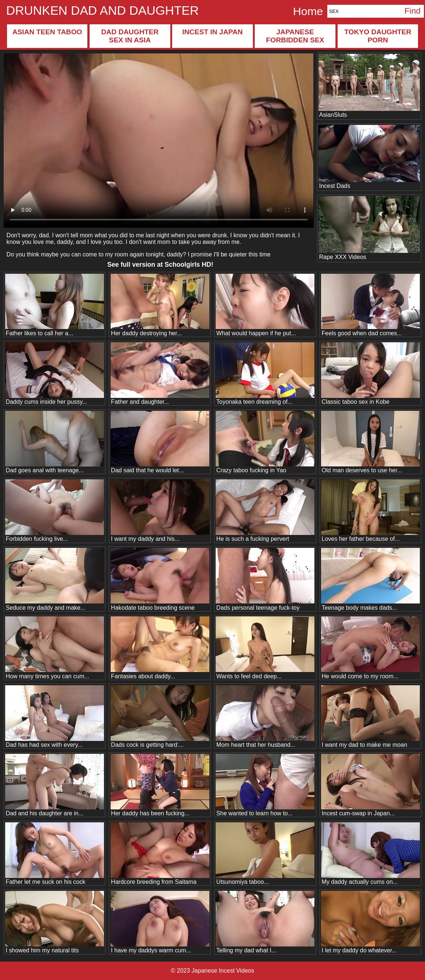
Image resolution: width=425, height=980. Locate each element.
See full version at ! (160, 265)
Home (308, 11)
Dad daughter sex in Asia (130, 36)
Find (412, 11)
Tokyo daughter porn (378, 36)
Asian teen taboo (47, 32)
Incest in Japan (213, 32)
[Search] (364, 11)
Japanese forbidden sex (295, 36)
